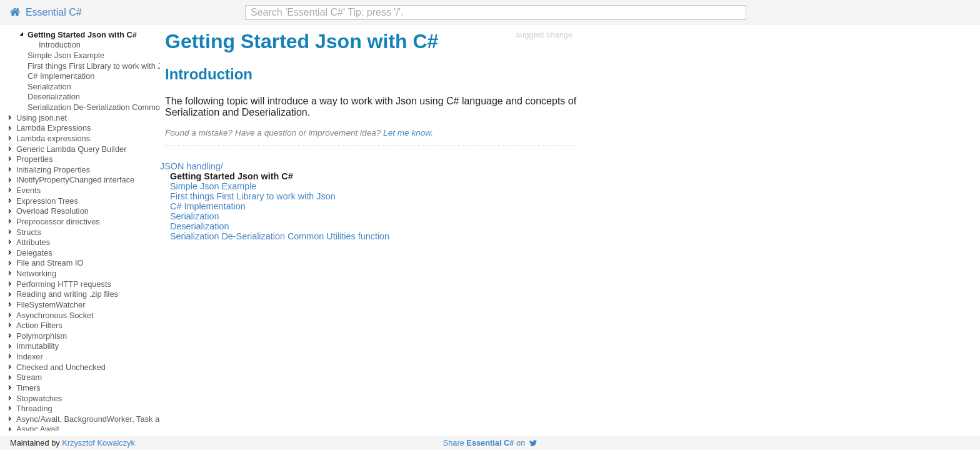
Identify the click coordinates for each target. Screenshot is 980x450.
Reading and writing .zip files (67, 294)
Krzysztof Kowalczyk (98, 443)
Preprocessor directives (58, 222)
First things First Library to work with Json (101, 66)
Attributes (33, 242)
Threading (34, 408)
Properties (34, 159)
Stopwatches (39, 398)
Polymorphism (42, 336)
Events (28, 190)
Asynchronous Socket (55, 315)
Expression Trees (47, 201)
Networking (36, 273)
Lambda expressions (53, 138)
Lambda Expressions (54, 128)
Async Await (38, 429)
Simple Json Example (66, 55)
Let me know (407, 133)
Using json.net (42, 118)
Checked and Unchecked (61, 367)
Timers (28, 388)
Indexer (30, 357)
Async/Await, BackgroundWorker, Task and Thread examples (124, 419)
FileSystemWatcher (51, 305)
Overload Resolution (52, 211)
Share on (490, 443)
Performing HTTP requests (64, 284)
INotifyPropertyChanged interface (75, 180)
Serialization (49, 87)
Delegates (34, 253)
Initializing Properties (53, 170)
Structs (29, 232)
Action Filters (39, 325)
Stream (29, 377)
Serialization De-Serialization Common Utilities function (125, 107)
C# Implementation (61, 76)
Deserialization (54, 97)
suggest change (544, 35)
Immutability (37, 346)
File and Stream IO (50, 263)
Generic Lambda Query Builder (71, 149)
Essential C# (46, 12)
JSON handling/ (192, 166)
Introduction (60, 45)
